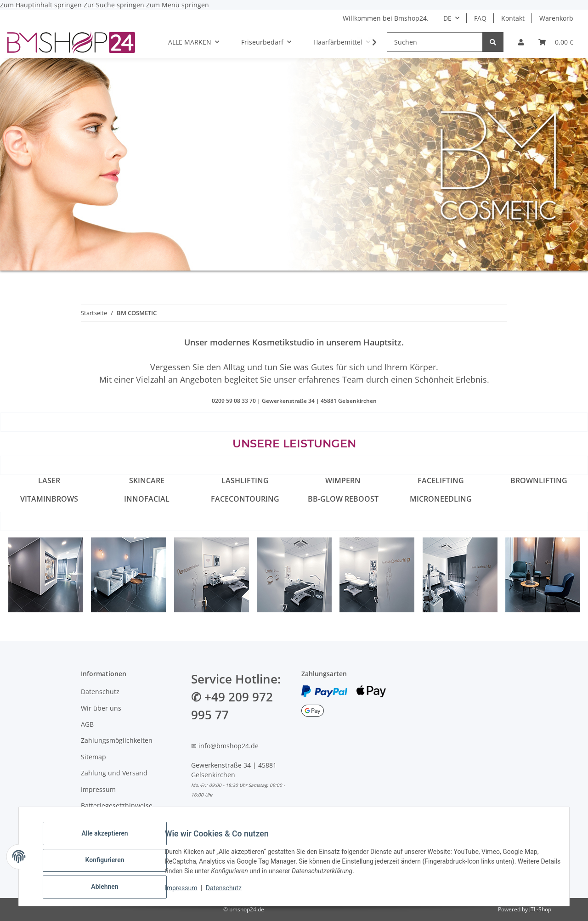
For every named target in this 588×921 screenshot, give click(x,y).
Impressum (188, 893)
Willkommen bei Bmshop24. (386, 18)
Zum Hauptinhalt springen (42, 5)
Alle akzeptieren (112, 841)
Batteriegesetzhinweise (117, 805)
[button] (521, 42)
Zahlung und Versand (114, 773)
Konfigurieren (112, 864)
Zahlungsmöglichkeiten (117, 740)
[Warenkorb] (556, 42)
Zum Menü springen (178, 5)
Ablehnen (112, 888)
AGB (87, 724)
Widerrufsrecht (104, 822)
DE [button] (447, 18)
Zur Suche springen (115, 5)
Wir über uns (101, 708)
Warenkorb (556, 18)
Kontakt (513, 18)
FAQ (480, 18)
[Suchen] (435, 42)
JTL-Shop (540, 909)
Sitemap (93, 757)
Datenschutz (231, 893)
